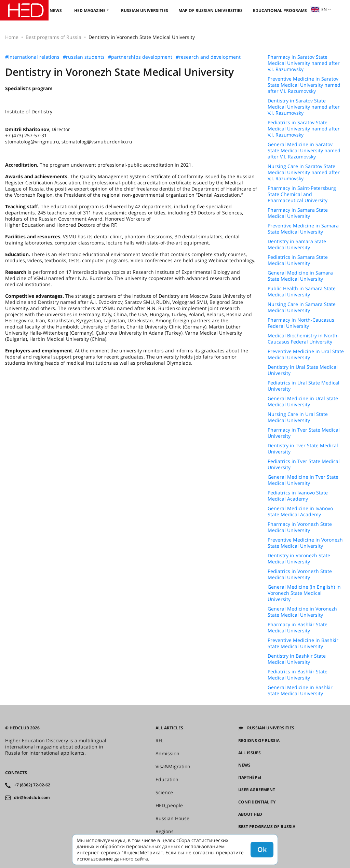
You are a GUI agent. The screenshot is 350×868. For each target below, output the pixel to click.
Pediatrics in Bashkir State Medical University (298, 675)
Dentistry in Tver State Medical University (303, 449)
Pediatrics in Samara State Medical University (298, 260)
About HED (250, 814)
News (56, 10)
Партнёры (250, 778)
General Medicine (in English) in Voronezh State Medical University (304, 593)
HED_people (169, 806)
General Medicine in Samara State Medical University (300, 276)
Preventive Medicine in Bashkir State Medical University (303, 643)
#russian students (84, 57)
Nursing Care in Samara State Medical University (302, 307)
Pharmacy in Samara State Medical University (298, 213)
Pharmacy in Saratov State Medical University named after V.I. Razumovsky (304, 63)
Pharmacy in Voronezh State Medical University (300, 527)
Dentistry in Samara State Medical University (297, 244)
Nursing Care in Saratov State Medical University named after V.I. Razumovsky (304, 172)
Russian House (172, 818)
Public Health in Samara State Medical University (302, 292)
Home (12, 37)
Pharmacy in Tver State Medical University (304, 433)
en (319, 9)
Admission (167, 754)
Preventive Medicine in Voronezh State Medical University (305, 543)
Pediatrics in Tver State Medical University (304, 464)
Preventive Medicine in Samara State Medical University (303, 229)
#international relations (32, 57)
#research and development (208, 57)
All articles (169, 728)
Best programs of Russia (53, 37)
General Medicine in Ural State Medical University (303, 402)
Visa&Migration (173, 767)
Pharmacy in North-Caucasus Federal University (301, 323)
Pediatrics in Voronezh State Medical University (300, 574)
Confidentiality (257, 802)
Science (164, 793)
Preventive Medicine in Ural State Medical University (306, 354)
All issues (250, 753)
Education (167, 780)
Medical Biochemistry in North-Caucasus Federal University (303, 339)
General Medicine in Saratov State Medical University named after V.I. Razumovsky (304, 151)
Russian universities (145, 10)
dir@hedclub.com (32, 798)
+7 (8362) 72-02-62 (32, 785)
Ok (262, 849)
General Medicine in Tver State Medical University (303, 480)
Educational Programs (280, 10)
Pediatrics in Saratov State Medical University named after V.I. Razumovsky (304, 129)
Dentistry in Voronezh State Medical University (299, 559)
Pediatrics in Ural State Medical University (304, 386)
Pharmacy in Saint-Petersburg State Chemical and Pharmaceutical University (302, 194)
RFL (159, 741)
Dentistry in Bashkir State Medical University (297, 659)
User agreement (257, 790)
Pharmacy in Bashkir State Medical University (298, 628)
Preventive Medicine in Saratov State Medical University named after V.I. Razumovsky (304, 85)
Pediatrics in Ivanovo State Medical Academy (298, 496)
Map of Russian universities (211, 10)
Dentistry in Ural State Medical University (303, 370)
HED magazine (90, 10)
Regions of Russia (259, 741)
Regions (165, 831)
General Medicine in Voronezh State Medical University (302, 612)
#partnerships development (140, 57)
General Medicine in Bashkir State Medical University (300, 690)
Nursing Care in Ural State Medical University (298, 417)
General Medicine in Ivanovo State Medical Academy (300, 512)
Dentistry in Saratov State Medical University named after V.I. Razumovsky (304, 107)
